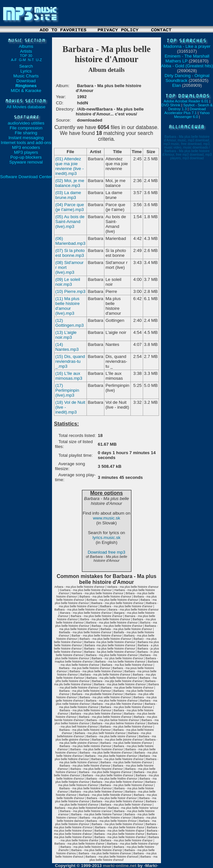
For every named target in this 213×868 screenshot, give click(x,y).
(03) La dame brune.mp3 (68, 195)
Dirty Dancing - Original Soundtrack (187, 78)
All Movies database (26, 107)
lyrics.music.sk (107, 538)
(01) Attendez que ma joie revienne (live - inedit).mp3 (69, 166)
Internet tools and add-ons (26, 143)
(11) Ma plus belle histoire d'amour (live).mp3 (67, 306)
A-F (14, 60)
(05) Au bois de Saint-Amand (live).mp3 (70, 222)
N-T (31, 60)
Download (26, 81)
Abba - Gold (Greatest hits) (187, 66)
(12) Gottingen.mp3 (69, 323)
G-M (22, 60)
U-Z (39, 60)
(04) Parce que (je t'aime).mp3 (70, 207)
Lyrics (26, 71)
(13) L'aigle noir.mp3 (66, 335)
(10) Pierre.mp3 (70, 291)
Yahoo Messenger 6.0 (192, 115)
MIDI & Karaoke (26, 91)
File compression (26, 128)
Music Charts (26, 76)
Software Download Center (26, 177)
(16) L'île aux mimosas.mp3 (69, 376)
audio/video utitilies (26, 123)
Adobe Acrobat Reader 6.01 (186, 101)
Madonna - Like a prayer (187, 46)
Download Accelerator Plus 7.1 (185, 111)
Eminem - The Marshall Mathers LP (187, 59)
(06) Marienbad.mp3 (70, 241)
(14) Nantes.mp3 (67, 347)
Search (26, 66)
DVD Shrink (171, 105)
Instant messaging (26, 138)
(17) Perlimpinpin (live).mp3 (67, 390)
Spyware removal (26, 162)
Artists (26, 53)
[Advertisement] (107, 35)
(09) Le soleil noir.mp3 (68, 282)
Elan (176, 85)
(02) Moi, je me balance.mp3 (70, 183)
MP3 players (26, 152)
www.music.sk (107, 518)
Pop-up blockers (26, 157)
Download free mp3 (107, 552)
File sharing (26, 133)
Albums (26, 46)
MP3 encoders (26, 147)
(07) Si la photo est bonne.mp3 (70, 253)
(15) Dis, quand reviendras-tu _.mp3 (70, 361)
